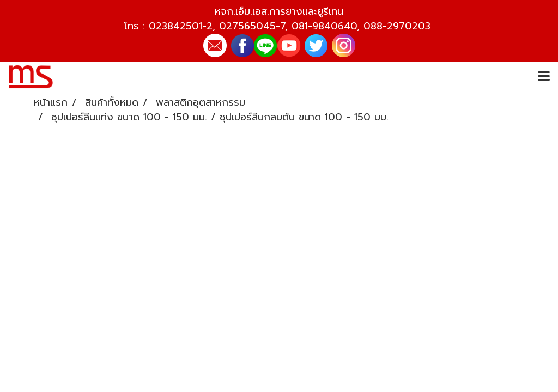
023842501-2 (181, 26)
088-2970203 (397, 26)
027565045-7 (252, 26)
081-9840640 (324, 26)
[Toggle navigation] (544, 77)
